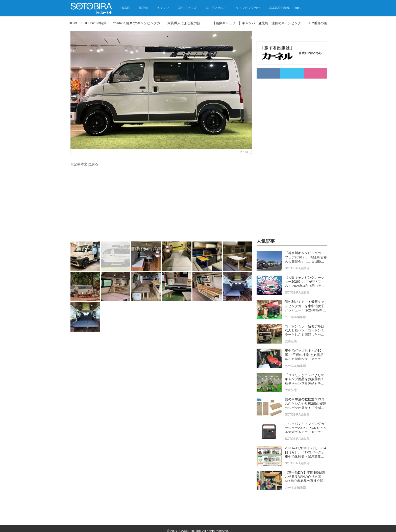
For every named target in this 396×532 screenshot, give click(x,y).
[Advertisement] (160, 205)
